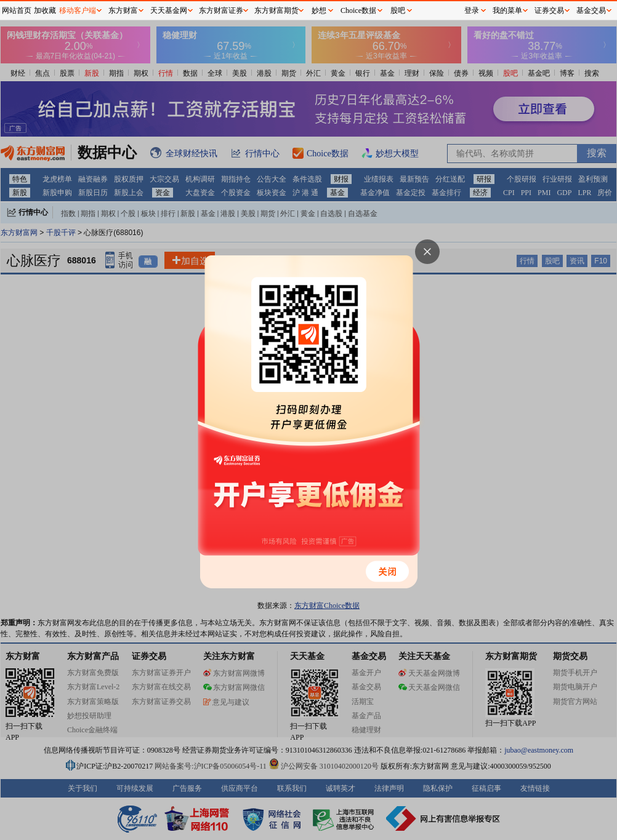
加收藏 (45, 10)
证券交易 (549, 10)
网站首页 (17, 10)
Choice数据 (358, 10)
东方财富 (123, 10)
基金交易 (591, 10)
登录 (472, 10)
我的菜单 (507, 10)
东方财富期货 (276, 10)
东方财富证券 (221, 10)
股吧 (398, 10)
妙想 (319, 10)
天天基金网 (169, 10)
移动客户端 (78, 10)
